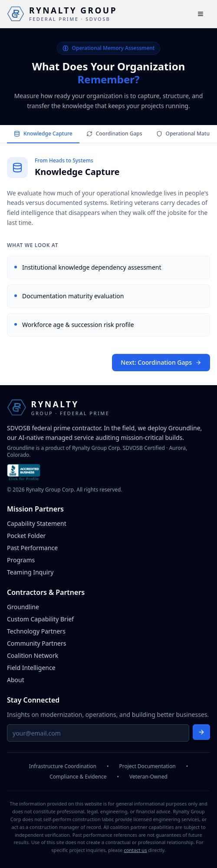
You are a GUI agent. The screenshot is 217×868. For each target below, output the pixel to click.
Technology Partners (36, 631)
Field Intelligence (31, 668)
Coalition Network (33, 655)
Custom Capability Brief (40, 619)
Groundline (23, 607)
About (16, 680)
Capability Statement (37, 523)
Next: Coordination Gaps (161, 363)
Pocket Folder (26, 536)
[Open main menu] (201, 14)
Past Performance (32, 548)
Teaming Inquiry (30, 572)
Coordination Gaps (114, 134)
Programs (21, 560)
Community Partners (36, 643)
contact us (135, 850)
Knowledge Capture (43, 134)
